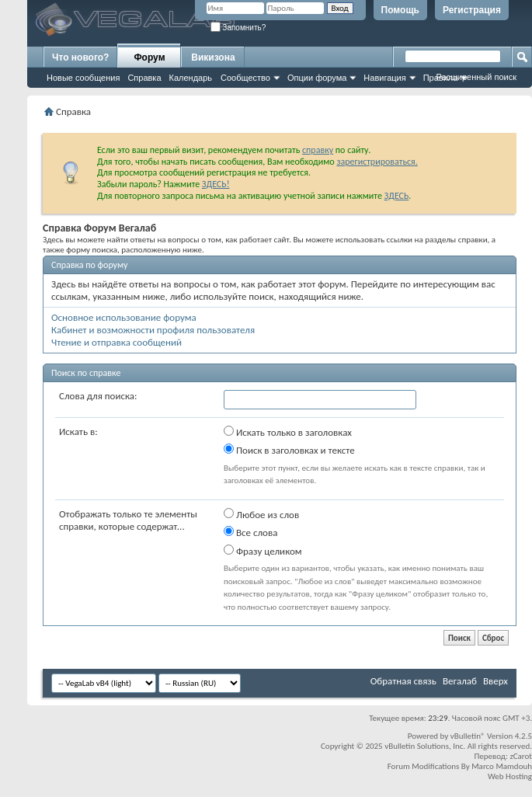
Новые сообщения (83, 78)
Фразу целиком (263, 551)
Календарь (191, 78)
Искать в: (78, 432)
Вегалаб (460, 681)
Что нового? (80, 57)
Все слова (250, 532)
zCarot (521, 756)
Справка (144, 78)
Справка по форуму (89, 265)
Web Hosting (510, 776)
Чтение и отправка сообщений (116, 342)
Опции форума (317, 78)
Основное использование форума (124, 317)
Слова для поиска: (98, 396)
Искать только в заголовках (288, 432)
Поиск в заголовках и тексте (289, 450)
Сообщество (245, 78)
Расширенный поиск (476, 77)
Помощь (400, 10)
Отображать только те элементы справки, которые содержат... (128, 520)
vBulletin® (468, 736)
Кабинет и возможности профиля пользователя (153, 330)
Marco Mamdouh (502, 766)
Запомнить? (238, 28)
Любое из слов (261, 514)
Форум (149, 57)
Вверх (495, 681)
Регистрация (472, 10)
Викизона (213, 57)
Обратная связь (403, 681)
